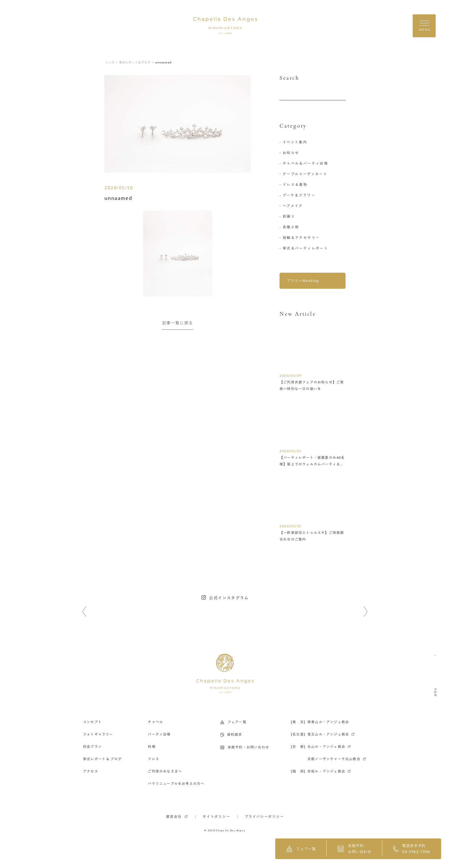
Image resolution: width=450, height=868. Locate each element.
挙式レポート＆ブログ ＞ (137, 62)
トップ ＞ (112, 62)
